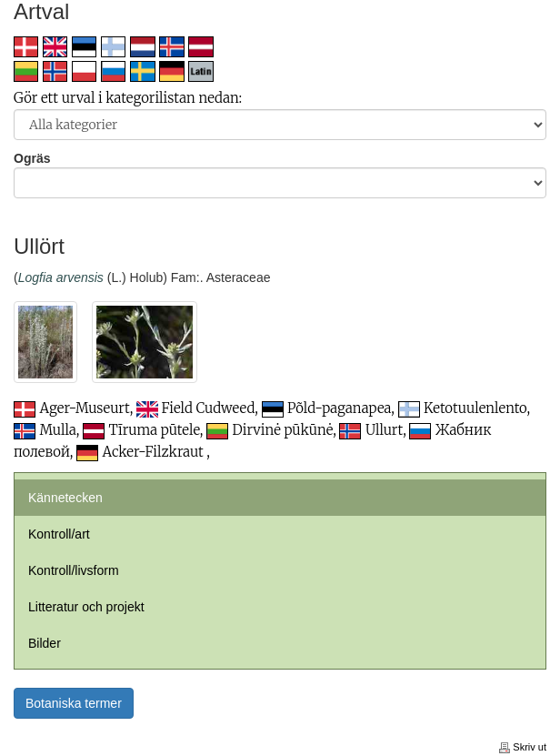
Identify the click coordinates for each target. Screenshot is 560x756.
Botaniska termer (74, 703)
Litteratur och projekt (86, 607)
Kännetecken (65, 498)
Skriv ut (523, 747)
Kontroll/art (59, 534)
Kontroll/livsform (74, 570)
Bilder (45, 643)
